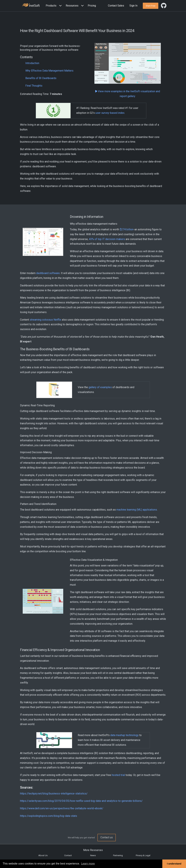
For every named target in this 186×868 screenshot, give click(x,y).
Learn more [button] (88, 864)
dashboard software (48, 273)
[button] (54, 6)
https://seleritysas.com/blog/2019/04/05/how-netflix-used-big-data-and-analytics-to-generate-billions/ (81, 801)
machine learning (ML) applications (137, 510)
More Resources (93, 850)
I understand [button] (174, 864)
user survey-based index (110, 113)
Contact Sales (116, 6)
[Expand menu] (60, 6)
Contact (68, 855)
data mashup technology (124, 735)
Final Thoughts (34, 86)
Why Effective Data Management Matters (49, 71)
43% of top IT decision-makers (107, 239)
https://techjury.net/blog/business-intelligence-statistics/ (54, 794)
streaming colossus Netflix (45, 320)
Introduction (32, 63)
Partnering (118, 855)
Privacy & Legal (143, 855)
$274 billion (127, 229)
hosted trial (118, 775)
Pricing (92, 6)
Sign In (133, 6)
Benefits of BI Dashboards (41, 78)
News (93, 855)
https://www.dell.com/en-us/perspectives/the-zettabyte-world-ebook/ (62, 808)
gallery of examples (100, 387)
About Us (43, 855)
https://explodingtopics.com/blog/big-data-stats (49, 816)
